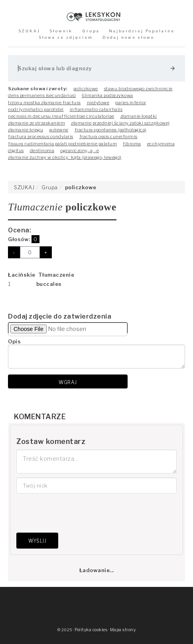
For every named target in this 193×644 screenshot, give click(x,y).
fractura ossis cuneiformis (108, 137)
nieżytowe (98, 103)
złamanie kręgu (26, 130)
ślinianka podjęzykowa (107, 95)
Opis (14, 341)
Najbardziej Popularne (142, 31)
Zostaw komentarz (51, 441)
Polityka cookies (91, 630)
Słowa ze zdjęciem (66, 37)
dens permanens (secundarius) (42, 95)
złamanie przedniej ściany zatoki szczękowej (120, 123)
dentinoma (42, 151)
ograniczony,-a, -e (80, 151)
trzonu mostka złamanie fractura (44, 103)
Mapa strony (123, 630)
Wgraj (68, 382)
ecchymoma (161, 144)
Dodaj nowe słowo (128, 37)
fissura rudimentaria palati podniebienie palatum (62, 144)
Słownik (61, 31)
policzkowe (86, 89)
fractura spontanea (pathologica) (111, 130)
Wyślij (37, 541)
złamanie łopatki (139, 116)
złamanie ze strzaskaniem (36, 123)
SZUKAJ (29, 31)
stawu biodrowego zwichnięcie (138, 89)
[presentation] (77, 513)
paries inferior (131, 103)
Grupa (91, 31)
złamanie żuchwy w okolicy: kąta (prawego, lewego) (65, 157)
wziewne (59, 130)
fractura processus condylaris (41, 137)
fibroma (132, 144)
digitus (16, 151)
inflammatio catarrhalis (96, 109)
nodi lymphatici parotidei (36, 109)
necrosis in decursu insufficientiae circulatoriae (61, 116)
